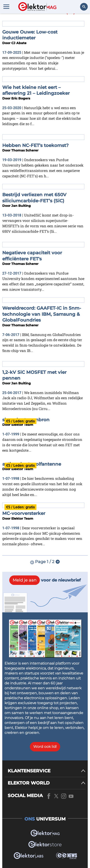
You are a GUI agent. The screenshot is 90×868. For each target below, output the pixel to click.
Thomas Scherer (25, 150)
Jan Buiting (21, 206)
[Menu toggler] (6, 7)
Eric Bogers (21, 98)
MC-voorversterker (24, 513)
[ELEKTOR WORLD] (47, 783)
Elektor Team (22, 425)
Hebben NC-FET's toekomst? (36, 145)
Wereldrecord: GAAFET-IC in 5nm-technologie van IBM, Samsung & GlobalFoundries (42, 314)
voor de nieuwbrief (45, 580)
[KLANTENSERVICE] (47, 771)
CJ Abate (19, 43)
